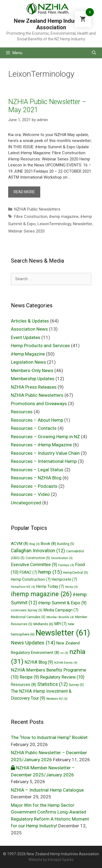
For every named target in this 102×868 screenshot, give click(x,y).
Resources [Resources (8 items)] (24, 685)
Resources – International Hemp (44, 461)
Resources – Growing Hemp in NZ (45, 437)
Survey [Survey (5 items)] (76, 685)
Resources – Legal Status (37, 470)
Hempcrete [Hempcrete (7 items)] (64, 579)
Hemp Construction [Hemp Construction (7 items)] (31, 579)
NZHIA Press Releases (34, 387)
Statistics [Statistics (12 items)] (52, 684)
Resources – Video (30, 494)
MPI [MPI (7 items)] (61, 624)
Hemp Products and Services (40, 346)
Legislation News (28, 362)
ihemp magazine (64, 217)
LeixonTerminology (54, 224)
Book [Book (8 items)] (48, 544)
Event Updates (26, 337)
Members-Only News (32, 370)
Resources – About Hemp (37, 420)
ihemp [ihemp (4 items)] (71, 587)
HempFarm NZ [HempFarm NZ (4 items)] (23, 587)
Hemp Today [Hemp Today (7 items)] (50, 586)
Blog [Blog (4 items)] (35, 544)
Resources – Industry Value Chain (45, 453)
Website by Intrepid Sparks (51, 860)
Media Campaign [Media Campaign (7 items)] (61, 610)
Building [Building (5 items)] (66, 544)
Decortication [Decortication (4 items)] (62, 558)
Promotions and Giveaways (39, 404)
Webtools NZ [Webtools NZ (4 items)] (57, 699)
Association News (29, 329)
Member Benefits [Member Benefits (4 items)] (60, 617)
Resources (22, 412)
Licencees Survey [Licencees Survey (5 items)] (27, 610)
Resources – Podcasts (34, 486)
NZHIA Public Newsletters (37, 209)
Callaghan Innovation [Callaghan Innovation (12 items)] (38, 551)
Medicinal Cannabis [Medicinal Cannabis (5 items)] (28, 617)
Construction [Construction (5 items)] (38, 558)
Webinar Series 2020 (26, 231)
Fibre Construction (31, 217)
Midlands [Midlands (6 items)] (43, 624)
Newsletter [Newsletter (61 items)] (63, 633)
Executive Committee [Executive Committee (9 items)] (34, 565)
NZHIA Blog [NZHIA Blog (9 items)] (39, 662)
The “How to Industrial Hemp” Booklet (49, 737)
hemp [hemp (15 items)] (50, 572)
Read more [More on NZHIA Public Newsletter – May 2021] (24, 192)
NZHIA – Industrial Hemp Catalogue (47, 790)
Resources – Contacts (34, 428)
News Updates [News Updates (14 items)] (33, 643)
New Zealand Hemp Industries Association (51, 24)
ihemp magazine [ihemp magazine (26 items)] (41, 594)
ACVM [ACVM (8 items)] (20, 544)
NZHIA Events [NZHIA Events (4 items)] (66, 663)
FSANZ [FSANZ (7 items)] (28, 572)
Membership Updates (33, 379)
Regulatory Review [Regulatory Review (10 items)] (62, 677)
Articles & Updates (30, 321)
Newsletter (82, 224)
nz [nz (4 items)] (64, 653)
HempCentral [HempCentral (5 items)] (75, 573)
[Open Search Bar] (94, 53)
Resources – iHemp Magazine (41, 445)
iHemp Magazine (28, 354)
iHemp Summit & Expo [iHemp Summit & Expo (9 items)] (62, 603)
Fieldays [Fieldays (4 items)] (66, 565)
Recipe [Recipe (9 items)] (29, 677)
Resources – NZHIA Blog (36, 478)
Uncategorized (26, 503)
